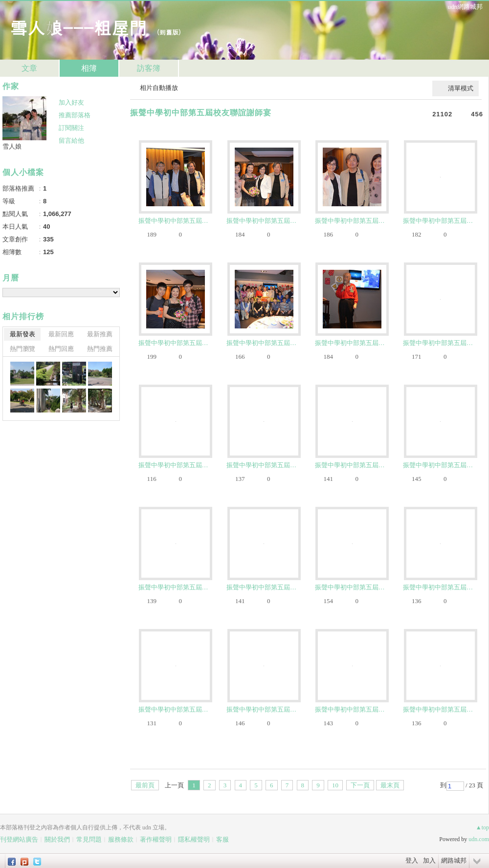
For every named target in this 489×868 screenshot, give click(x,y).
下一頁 (360, 785)
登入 (412, 860)
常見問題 (89, 839)
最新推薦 (100, 334)
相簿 (89, 68)
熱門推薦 (100, 349)
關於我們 (57, 839)
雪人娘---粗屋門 (78, 27)
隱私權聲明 (194, 839)
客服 (222, 839)
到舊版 (169, 32)
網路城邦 (454, 860)
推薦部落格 (75, 115)
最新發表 (22, 334)
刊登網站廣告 (19, 839)
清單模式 (461, 88)
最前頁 (145, 785)
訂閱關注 (71, 128)
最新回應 (61, 334)
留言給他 (71, 141)
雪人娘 (12, 146)
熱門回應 (61, 349)
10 (335, 785)
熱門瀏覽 (22, 349)
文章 (29, 68)
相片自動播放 (159, 88)
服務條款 (121, 839)
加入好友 (71, 102)
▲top (482, 827)
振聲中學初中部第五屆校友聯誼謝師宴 (201, 113)
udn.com (479, 839)
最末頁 (390, 785)
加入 (429, 860)
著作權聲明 (156, 839)
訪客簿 (149, 68)
